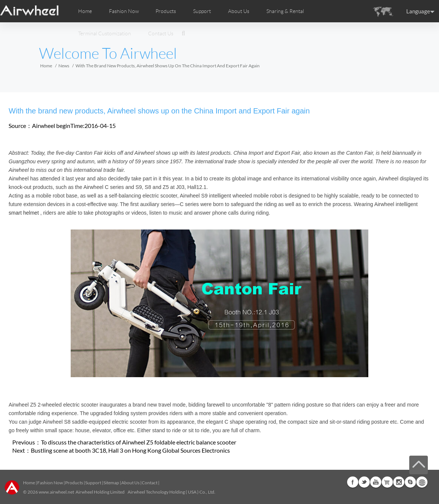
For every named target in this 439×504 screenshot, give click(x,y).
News (64, 66)
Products (166, 11)
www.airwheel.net (56, 492)
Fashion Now (50, 483)
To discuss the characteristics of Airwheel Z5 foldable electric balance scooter (139, 442)
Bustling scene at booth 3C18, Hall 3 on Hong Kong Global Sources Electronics (130, 450)
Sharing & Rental (285, 11)
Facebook (353, 482)
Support (202, 11)
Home (85, 11)
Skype (410, 482)
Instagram (399, 482)
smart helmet (24, 213)
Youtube (376, 482)
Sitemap (111, 483)
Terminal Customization (105, 33)
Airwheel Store (387, 482)
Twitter (364, 482)
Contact (150, 483)
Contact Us (161, 33)
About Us (130, 483)
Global (422, 482)
